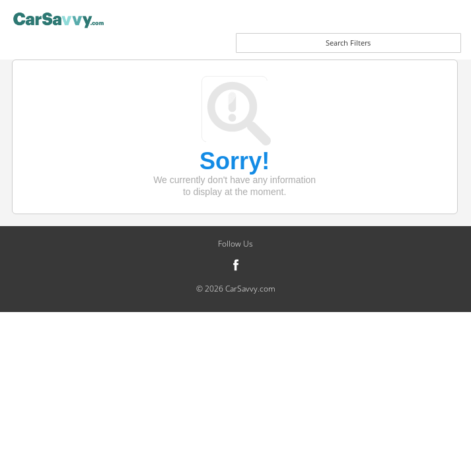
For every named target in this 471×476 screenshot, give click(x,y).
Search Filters (348, 43)
